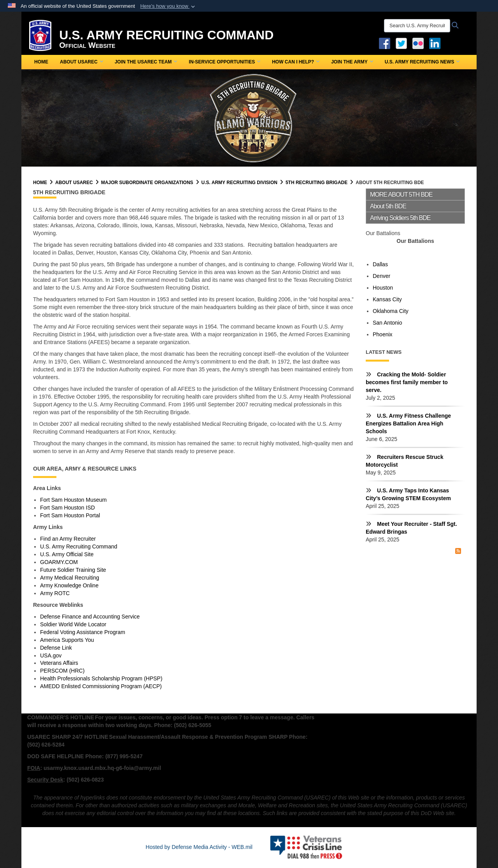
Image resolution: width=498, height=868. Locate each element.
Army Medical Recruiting (70, 578)
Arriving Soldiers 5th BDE (400, 218)
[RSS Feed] (458, 551)
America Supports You (67, 640)
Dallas (380, 264)
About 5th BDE (388, 206)
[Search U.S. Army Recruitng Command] (417, 26)
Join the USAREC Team (146, 62)
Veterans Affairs (59, 663)
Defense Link (56, 648)
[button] (168, 6)
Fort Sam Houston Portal (70, 515)
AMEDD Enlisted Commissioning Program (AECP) (101, 686)
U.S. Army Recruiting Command (79, 546)
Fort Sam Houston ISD (68, 508)
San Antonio (388, 323)
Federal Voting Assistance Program (83, 632)
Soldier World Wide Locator (73, 624)
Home (41, 62)
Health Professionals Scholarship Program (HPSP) (101, 678)
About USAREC (82, 62)
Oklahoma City (391, 311)
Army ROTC (55, 593)
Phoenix (383, 334)
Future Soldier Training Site (73, 570)
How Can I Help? (296, 62)
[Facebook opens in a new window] (385, 43)
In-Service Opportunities (224, 62)
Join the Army (352, 62)
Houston (383, 288)
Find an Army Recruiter (68, 539)
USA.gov (51, 655)
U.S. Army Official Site (67, 554)
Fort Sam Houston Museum (73, 500)
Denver (381, 276)
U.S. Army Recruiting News (422, 62)
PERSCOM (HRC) (62, 671)
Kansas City (387, 299)
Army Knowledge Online (69, 585)
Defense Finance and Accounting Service (90, 617)
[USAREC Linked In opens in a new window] (436, 43)
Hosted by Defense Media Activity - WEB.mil (199, 847)
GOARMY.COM (59, 562)
